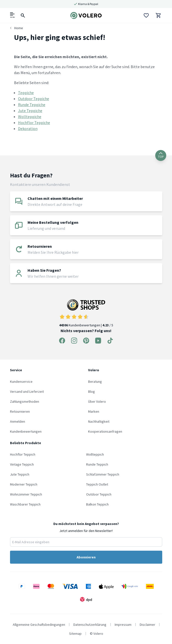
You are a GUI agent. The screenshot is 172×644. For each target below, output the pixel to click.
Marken (94, 411)
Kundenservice (21, 382)
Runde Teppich (97, 464)
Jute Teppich (20, 474)
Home (19, 28)
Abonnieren (86, 557)
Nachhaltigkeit (99, 421)
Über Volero (97, 401)
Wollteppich (95, 454)
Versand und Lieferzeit (27, 391)
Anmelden (18, 421)
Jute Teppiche (30, 111)
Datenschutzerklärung (90, 625)
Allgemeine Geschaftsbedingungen (39, 625)
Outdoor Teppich (99, 494)
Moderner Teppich (24, 484)
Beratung (95, 382)
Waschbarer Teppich (25, 504)
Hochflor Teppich (23, 454)
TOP (161, 155)
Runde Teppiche (32, 105)
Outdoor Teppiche (34, 99)
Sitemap (75, 634)
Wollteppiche (30, 117)
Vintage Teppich (22, 464)
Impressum (123, 625)
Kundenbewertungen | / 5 (86, 313)
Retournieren (20, 411)
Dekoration (28, 129)
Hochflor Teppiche (34, 123)
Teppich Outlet (97, 484)
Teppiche (26, 93)
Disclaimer (147, 625)
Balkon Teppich (97, 504)
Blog (92, 391)
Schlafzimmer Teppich (103, 474)
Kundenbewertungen (26, 431)
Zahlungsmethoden (25, 401)
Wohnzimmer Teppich (26, 494)
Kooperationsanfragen (105, 431)
